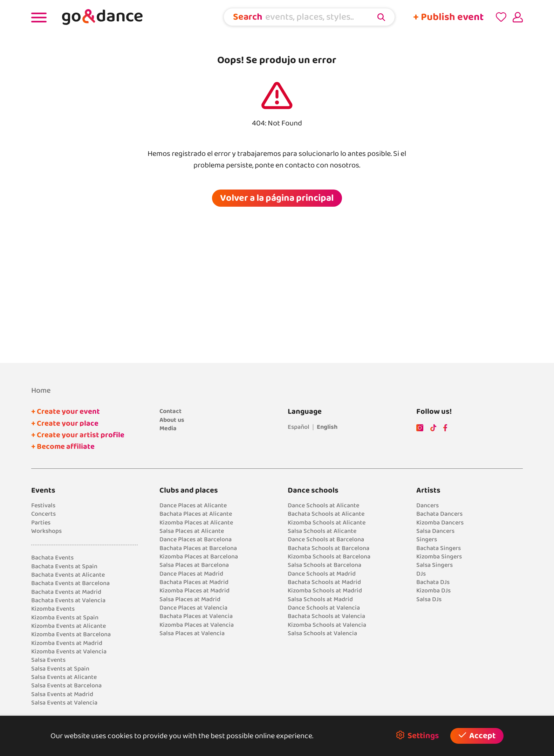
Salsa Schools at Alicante (322, 531)
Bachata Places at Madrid (194, 582)
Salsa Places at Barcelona (194, 565)
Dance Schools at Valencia (324, 608)
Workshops (46, 531)
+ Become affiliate (63, 447)
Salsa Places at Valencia (192, 633)
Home (41, 390)
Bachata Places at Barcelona (198, 548)
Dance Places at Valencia (193, 608)
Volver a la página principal (277, 198)
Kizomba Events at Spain (65, 618)
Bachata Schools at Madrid (324, 582)
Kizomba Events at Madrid (67, 643)
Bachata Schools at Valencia (326, 616)
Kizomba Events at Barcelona (71, 634)
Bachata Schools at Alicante (326, 514)
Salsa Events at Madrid (62, 694)
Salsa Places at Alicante (192, 531)
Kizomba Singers (439, 557)
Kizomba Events (53, 609)
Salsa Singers (435, 565)
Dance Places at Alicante (193, 506)
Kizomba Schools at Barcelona (329, 557)
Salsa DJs (429, 599)
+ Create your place (65, 424)
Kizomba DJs (433, 591)
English (327, 427)
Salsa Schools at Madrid (320, 599)
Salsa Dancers (435, 531)
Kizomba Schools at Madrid (325, 591)
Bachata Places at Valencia (196, 616)
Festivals (43, 506)
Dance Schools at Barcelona (326, 539)
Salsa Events (48, 660)
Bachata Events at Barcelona (70, 583)
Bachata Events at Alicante (68, 575)
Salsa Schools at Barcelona (324, 565)
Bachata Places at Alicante (196, 514)
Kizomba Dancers (440, 523)
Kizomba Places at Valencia (197, 625)
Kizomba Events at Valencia (69, 652)
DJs (421, 574)
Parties (41, 523)
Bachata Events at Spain (64, 566)
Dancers (428, 506)
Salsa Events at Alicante (64, 677)
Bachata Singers (439, 548)
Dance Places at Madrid (191, 574)
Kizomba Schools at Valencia (327, 625)
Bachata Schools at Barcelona (329, 548)
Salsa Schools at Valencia (322, 633)
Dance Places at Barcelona (196, 539)
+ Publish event (448, 17)
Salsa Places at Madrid (190, 599)
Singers (427, 539)
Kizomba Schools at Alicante (327, 523)
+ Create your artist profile (78, 435)
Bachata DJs (433, 582)
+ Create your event (66, 412)
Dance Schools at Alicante (323, 506)
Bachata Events (52, 558)
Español (299, 427)
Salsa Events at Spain (60, 669)
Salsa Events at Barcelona (66, 686)
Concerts (43, 514)
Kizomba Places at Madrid (194, 591)
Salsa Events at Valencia (64, 703)
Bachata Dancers (439, 514)
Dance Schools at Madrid (322, 574)
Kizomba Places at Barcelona (199, 557)
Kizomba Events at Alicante (69, 626)
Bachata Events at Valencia (68, 600)
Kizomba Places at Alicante (196, 523)
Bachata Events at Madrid (66, 592)
